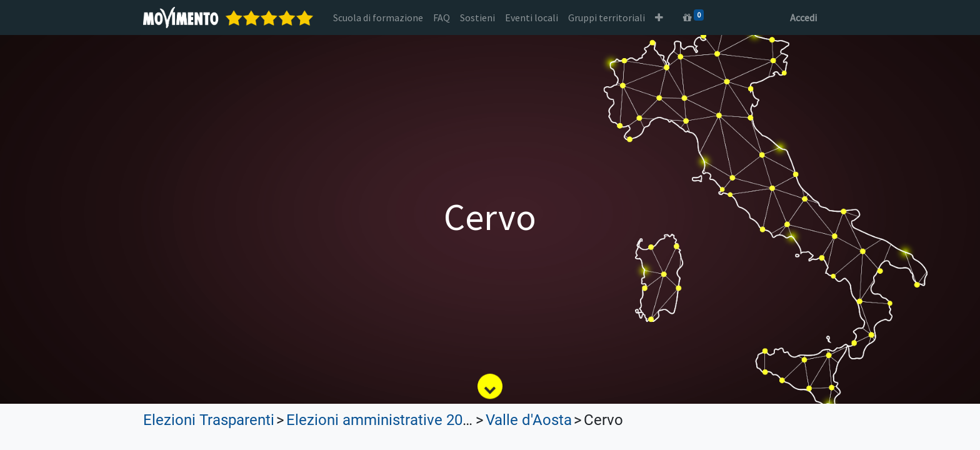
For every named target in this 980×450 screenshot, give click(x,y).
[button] (659, 17)
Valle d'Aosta (529, 420)
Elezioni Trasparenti (209, 420)
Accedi (803, 17)
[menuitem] (378, 17)
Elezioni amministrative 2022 (382, 420)
